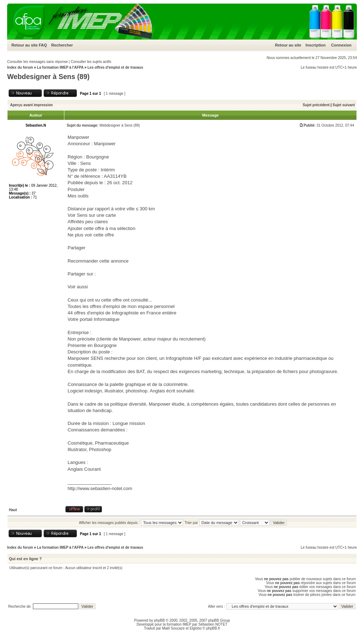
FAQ (43, 45)
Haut (13, 510)
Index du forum (20, 67)
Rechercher (62, 45)
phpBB (159, 620)
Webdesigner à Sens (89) (48, 77)
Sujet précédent (316, 105)
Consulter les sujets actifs (91, 62)
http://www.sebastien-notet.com (100, 488)
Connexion (341, 45)
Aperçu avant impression (31, 105)
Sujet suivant (344, 105)
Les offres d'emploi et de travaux (115, 67)
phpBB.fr (213, 628)
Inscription (316, 45)
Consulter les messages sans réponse (38, 62)
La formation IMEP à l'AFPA (60, 67)
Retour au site (24, 45)
